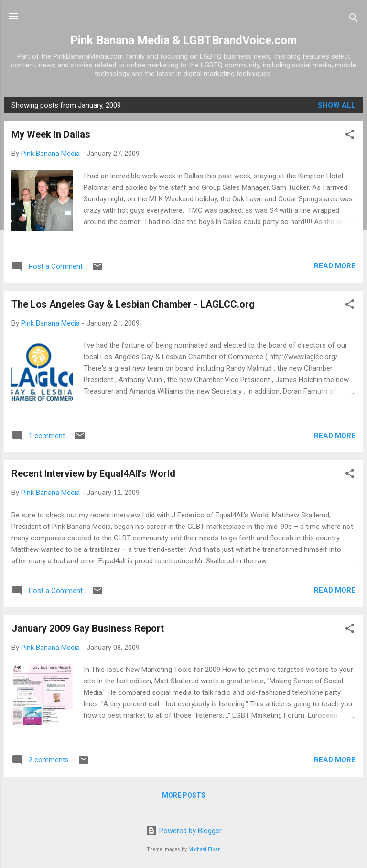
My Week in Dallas (51, 134)
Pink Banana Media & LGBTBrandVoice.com (183, 40)
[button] (350, 136)
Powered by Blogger (184, 831)
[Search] (354, 19)
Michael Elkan (205, 850)
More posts (184, 795)
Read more (335, 266)
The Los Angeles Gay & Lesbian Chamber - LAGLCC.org (133, 304)
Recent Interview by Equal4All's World (93, 473)
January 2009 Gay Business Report (88, 628)
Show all (337, 105)
